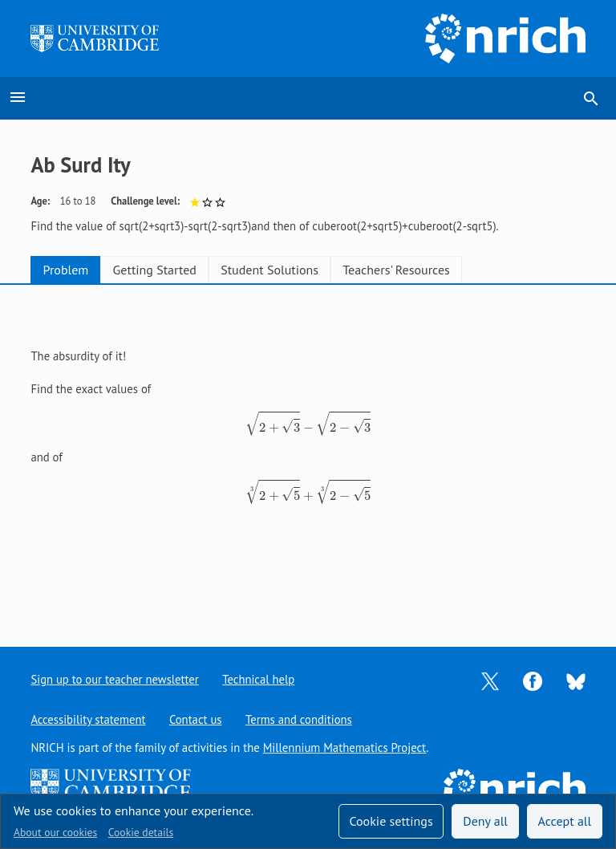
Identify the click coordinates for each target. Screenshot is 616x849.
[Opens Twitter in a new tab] (490, 680)
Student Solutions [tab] (322, 270)
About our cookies (55, 832)
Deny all (485, 821)
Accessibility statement (88, 719)
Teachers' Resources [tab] (470, 270)
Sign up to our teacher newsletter (115, 679)
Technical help (259, 679)
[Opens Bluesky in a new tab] (576, 680)
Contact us (196, 719)
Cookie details (141, 832)
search (591, 99)
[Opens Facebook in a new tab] (533, 680)
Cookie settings (391, 821)
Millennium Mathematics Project (345, 747)
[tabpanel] (308, 453)
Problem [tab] (77, 270)
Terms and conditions (300, 719)
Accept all (565, 821)
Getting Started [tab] (186, 270)
